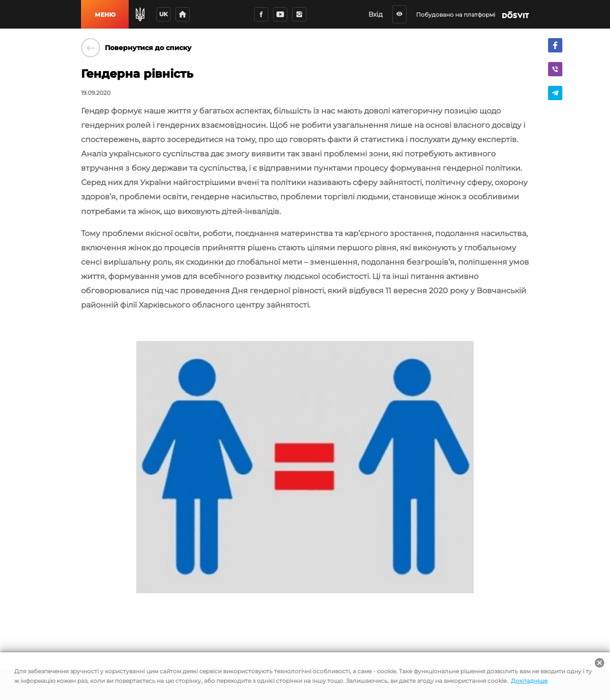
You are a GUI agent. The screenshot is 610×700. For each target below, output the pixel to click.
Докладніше (529, 681)
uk (163, 14)
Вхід (376, 14)
